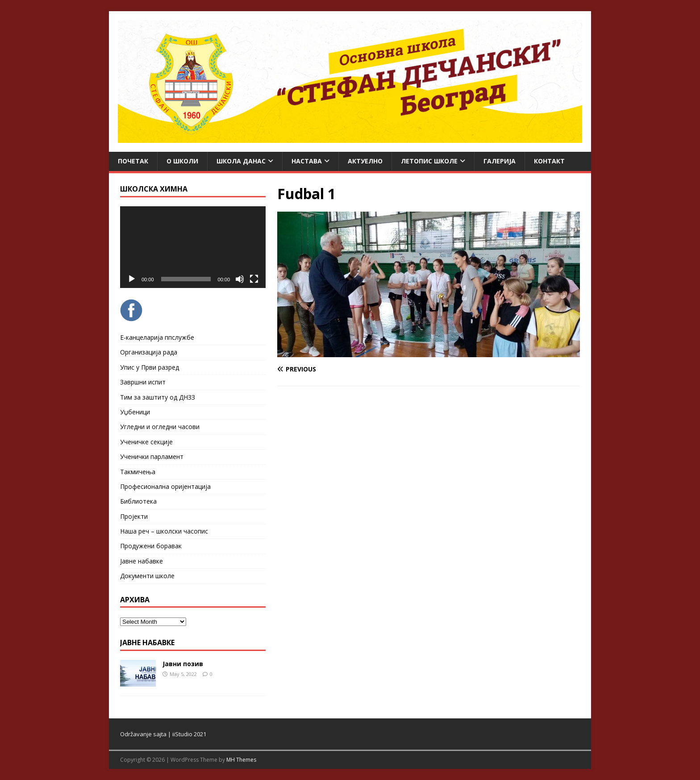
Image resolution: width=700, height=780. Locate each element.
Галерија (500, 161)
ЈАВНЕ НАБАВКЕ (147, 642)
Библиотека (138, 501)
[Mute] (240, 279)
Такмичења (138, 472)
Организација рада (149, 352)
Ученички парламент (152, 457)
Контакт (549, 161)
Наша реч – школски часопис (164, 531)
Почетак (133, 161)
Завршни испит (143, 382)
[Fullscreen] (254, 279)
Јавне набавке (142, 561)
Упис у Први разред (150, 367)
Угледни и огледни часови (160, 427)
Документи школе (147, 576)
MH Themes (241, 760)
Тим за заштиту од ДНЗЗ (158, 397)
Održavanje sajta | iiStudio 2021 (163, 734)
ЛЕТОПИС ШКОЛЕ (429, 161)
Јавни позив (183, 664)
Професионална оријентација (165, 486)
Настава (307, 161)
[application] (193, 247)
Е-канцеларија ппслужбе (157, 337)
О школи (182, 161)
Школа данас (241, 161)
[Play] (132, 279)
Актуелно (365, 161)
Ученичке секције (146, 442)
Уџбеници (135, 412)
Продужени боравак (151, 546)
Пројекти (134, 516)
